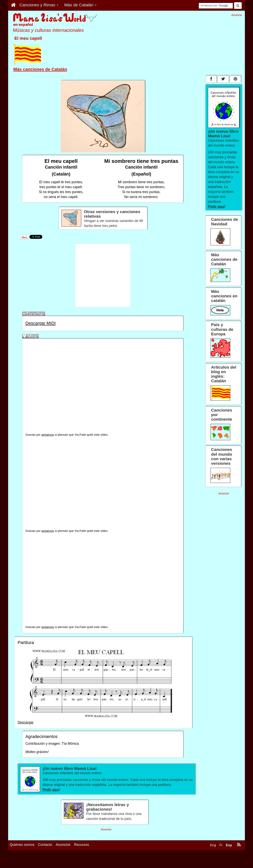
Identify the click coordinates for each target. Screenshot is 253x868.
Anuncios (63, 845)
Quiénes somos (22, 845)
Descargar (26, 722)
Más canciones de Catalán (40, 69)
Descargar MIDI (40, 323)
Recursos (81, 845)
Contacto (45, 845)
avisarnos (48, 435)
